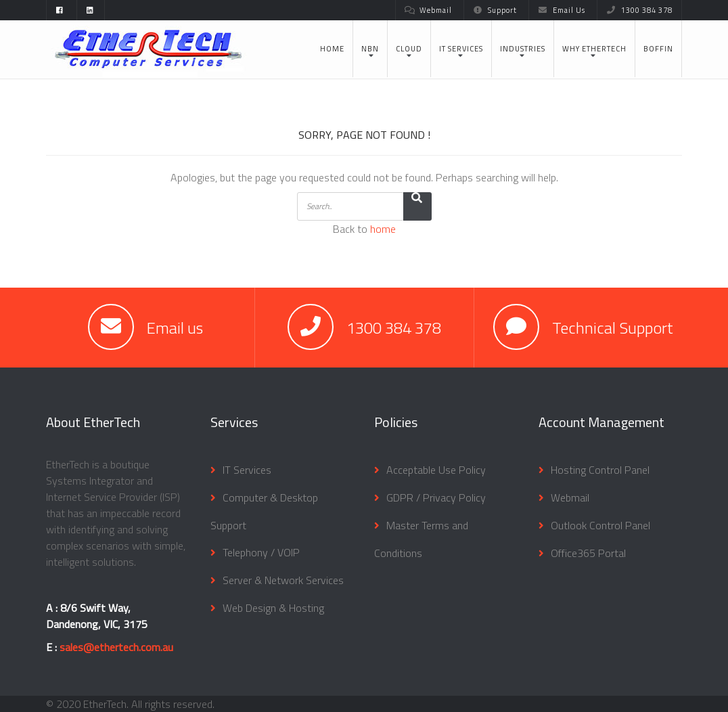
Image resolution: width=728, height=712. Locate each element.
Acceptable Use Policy (436, 470)
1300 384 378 (639, 10)
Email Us (562, 10)
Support (495, 10)
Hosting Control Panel (600, 470)
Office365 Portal (588, 553)
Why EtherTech (594, 49)
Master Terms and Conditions (421, 539)
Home (332, 49)
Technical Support (613, 328)
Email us (175, 328)
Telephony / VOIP (261, 552)
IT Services (461, 49)
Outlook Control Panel (600, 525)
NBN (370, 49)
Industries (523, 49)
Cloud (409, 49)
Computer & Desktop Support (264, 511)
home (383, 229)
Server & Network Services (283, 580)
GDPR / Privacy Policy (436, 497)
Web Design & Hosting (273, 608)
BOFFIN (658, 49)
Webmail (428, 10)
